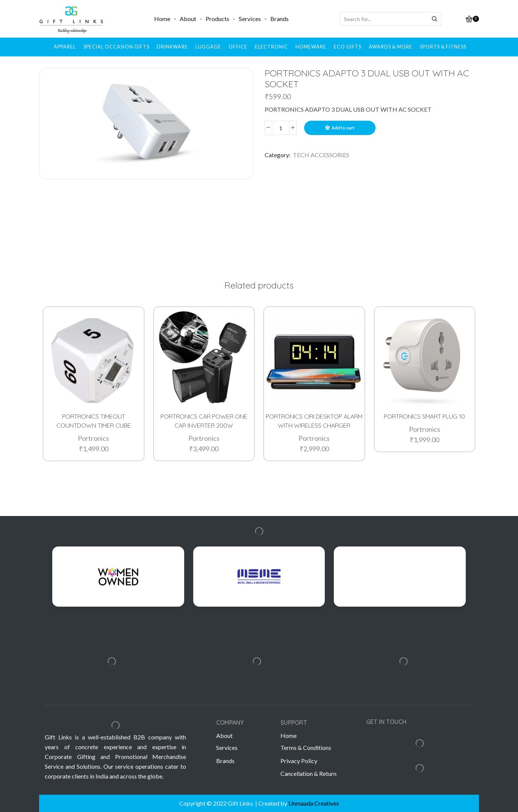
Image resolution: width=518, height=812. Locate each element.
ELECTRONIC (271, 47)
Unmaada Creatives (314, 803)
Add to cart (343, 128)
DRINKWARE (172, 47)
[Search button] (435, 19)
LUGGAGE (208, 47)
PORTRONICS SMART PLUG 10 (424, 416)
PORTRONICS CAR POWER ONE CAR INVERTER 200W (204, 420)
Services (250, 19)
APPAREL (65, 47)
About (188, 19)
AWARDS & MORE (391, 47)
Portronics (93, 437)
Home (162, 19)
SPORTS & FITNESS (443, 47)
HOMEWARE (311, 47)
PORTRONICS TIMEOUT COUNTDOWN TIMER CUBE (94, 420)
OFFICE (238, 47)
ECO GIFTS (348, 47)
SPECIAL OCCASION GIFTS (116, 47)
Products (217, 19)
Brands (279, 19)
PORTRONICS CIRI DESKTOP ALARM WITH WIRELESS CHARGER (314, 420)
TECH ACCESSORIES (321, 155)
